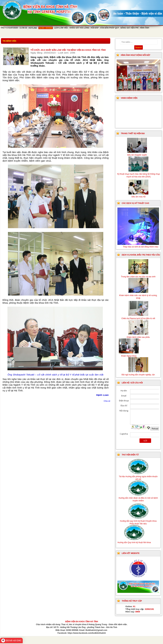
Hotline (41, 28)
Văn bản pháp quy (110, 28)
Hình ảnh (144, 28)
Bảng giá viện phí (129, 28)
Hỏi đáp (95, 28)
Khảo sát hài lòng (79, 28)
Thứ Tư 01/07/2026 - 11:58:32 (14, 28)
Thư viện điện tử (130, 455)
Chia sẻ (107, 401)
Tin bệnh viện (9, 41)
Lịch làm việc (61, 28)
